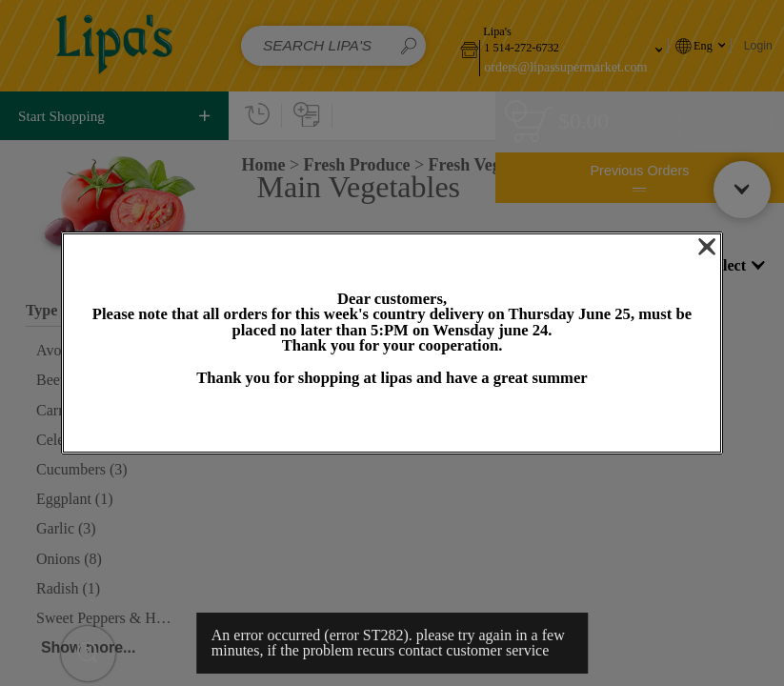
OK (392, 421)
